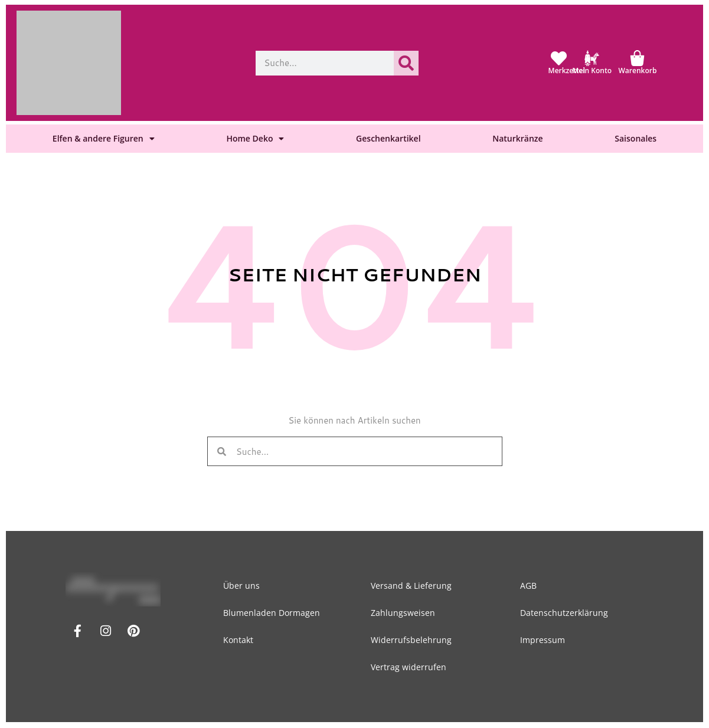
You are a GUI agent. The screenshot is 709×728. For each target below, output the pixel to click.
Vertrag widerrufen (410, 667)
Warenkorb (638, 70)
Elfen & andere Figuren (104, 139)
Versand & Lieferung (413, 586)
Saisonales (636, 138)
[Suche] (406, 63)
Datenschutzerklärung (564, 613)
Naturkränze (517, 138)
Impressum (543, 640)
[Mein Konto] (592, 58)
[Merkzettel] (559, 58)
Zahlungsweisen (405, 613)
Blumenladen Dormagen (273, 613)
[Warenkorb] (637, 58)
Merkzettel (567, 70)
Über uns (243, 586)
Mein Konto (592, 70)
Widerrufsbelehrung (413, 640)
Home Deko (255, 139)
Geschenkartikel (388, 138)
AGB (528, 586)
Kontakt (240, 640)
